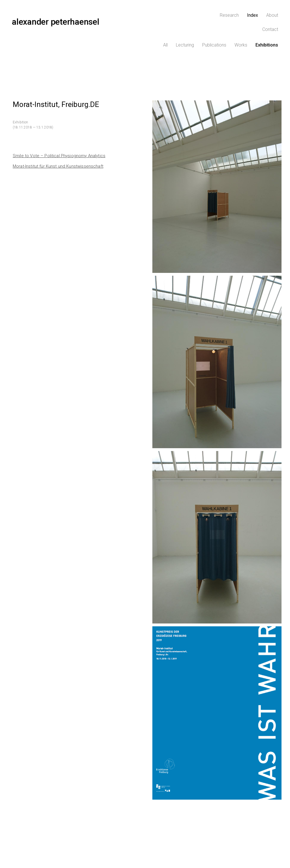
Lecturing (185, 30)
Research (205, 18)
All (165, 30)
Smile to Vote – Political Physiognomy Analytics (59, 141)
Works (241, 30)
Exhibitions (267, 30)
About (248, 18)
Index (228, 18)
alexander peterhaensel (56, 18)
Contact (270, 18)
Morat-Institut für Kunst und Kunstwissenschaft (58, 151)
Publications (214, 30)
